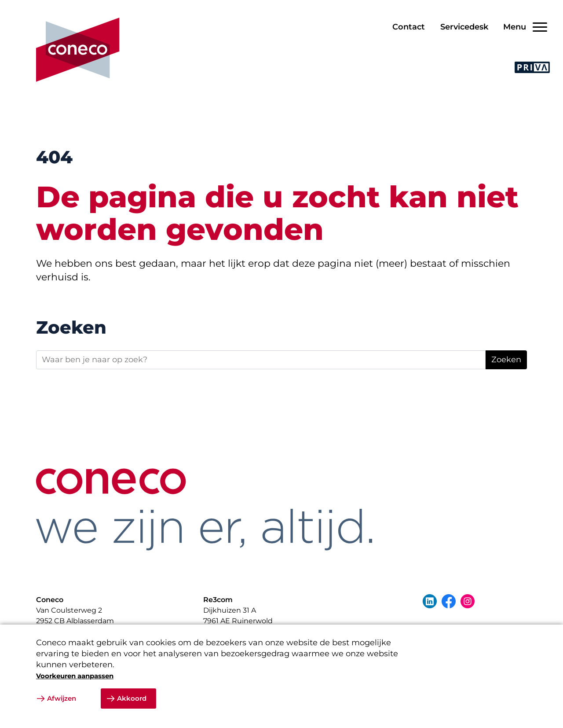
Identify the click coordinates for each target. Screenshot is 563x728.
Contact (409, 27)
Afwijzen (62, 698)
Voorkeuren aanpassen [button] (75, 676)
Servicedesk (464, 27)
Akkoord (132, 698)
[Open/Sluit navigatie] (522, 27)
